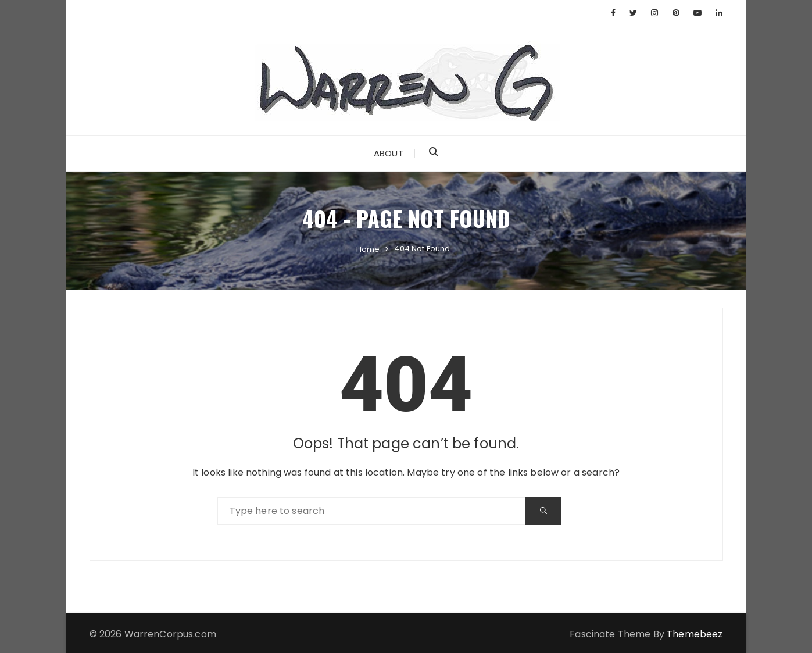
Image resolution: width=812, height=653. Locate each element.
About (389, 153)
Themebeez (695, 634)
